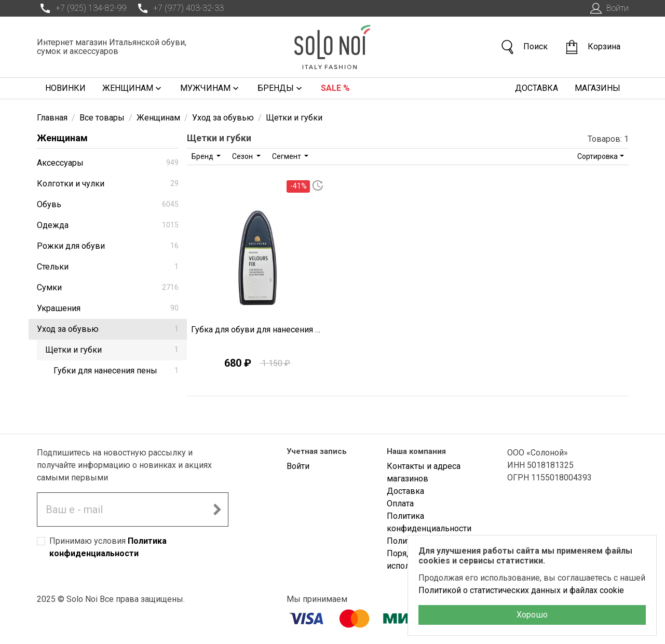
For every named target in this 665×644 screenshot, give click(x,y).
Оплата (400, 504)
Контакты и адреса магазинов (424, 472)
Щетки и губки (112, 350)
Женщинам (133, 88)
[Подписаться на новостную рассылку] (217, 509)
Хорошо (532, 615)
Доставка (537, 88)
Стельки (108, 267)
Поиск (524, 47)
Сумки (108, 287)
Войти (608, 8)
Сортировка (598, 156)
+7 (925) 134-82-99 (82, 8)
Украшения (108, 308)
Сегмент (287, 156)
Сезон (243, 156)
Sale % (335, 88)
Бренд (203, 156)
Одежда (108, 225)
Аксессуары (108, 163)
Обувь (108, 204)
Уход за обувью (108, 329)
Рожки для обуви (108, 246)
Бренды (281, 88)
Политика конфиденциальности (429, 522)
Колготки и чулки (108, 184)
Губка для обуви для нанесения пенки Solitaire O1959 (258, 330)
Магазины (598, 88)
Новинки (65, 88)
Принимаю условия (108, 547)
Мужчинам (211, 88)
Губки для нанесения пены (116, 371)
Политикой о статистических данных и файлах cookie (521, 590)
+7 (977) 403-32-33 (179, 8)
